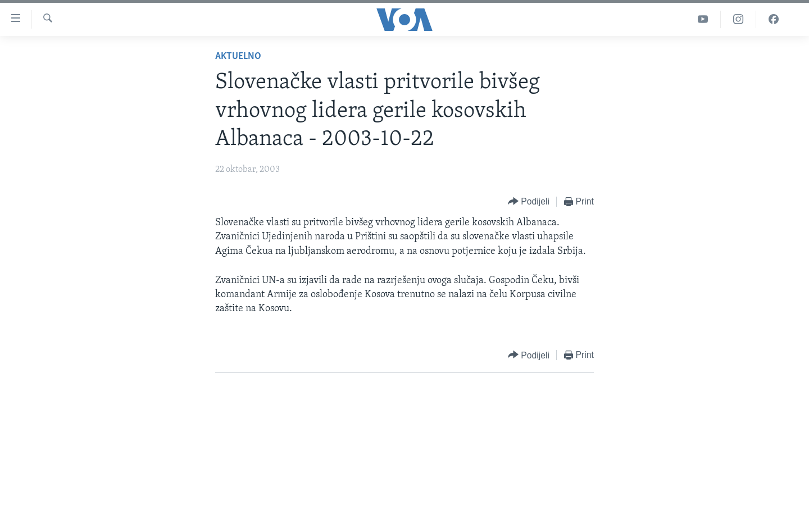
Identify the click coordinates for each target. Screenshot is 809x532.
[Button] (529, 202)
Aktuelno (238, 56)
